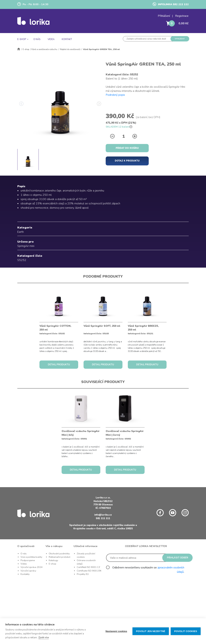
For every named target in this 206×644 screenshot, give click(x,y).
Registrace (182, 16)
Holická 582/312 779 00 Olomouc (103, 503)
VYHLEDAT (180, 39)
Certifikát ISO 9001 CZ (88, 567)
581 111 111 (103, 518)
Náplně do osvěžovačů (70, 49)
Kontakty (25, 574)
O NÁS (37, 39)
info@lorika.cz (103, 515)
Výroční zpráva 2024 (32, 567)
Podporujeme (28, 560)
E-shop (26, 49)
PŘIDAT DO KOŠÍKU (127, 148)
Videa (24, 564)
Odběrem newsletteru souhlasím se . (148, 570)
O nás (24, 554)
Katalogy (53, 560)
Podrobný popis (115, 95)
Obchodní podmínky (59, 554)
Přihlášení (164, 16)
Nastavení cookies (116, 631)
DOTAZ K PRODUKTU (127, 161)
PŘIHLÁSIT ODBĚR (178, 558)
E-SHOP (22, 39)
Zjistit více (44, 638)
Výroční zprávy (28, 571)
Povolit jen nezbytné (151, 631)
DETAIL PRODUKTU (59, 365)
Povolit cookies (186, 631)
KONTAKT (67, 39)
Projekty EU (83, 574)
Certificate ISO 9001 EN (89, 571)
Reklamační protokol (60, 557)
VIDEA (51, 39)
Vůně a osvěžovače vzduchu (44, 49)
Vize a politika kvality (31, 557)
